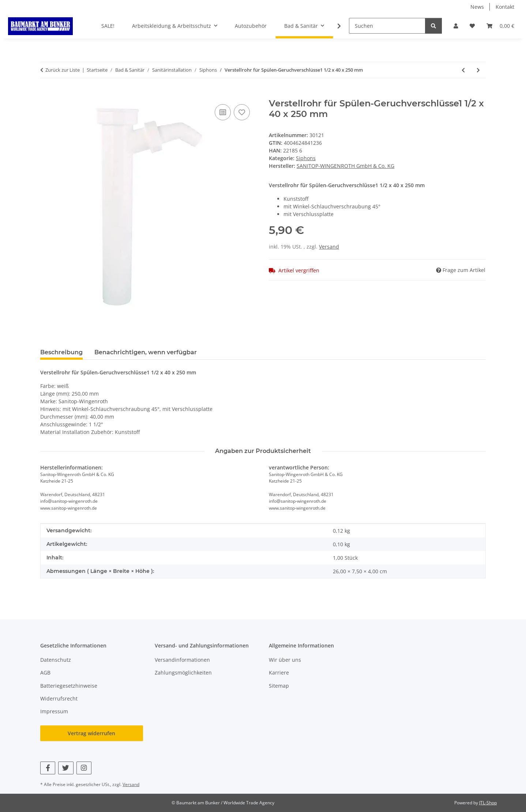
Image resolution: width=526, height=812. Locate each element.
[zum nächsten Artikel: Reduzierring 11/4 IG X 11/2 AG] (478, 70)
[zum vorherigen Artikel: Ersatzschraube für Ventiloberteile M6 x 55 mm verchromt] (463, 70)
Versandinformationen (182, 660)
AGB (45, 673)
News (477, 7)
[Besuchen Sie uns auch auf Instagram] (84, 768)
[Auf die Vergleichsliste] (223, 112)
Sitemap (279, 686)
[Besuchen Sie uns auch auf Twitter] (66, 768)
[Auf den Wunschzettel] (242, 112)
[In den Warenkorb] (46, 94)
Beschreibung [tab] (61, 352)
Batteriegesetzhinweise (69, 686)
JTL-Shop (488, 803)
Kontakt (505, 7)
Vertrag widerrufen (91, 733)
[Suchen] (387, 26)
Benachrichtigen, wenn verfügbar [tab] (146, 352)
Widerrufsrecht (59, 698)
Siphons (306, 158)
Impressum (54, 711)
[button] (456, 26)
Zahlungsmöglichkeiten (183, 673)
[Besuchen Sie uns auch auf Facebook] (48, 768)
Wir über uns (285, 660)
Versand (329, 247)
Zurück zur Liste (63, 70)
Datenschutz (56, 660)
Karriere (279, 673)
